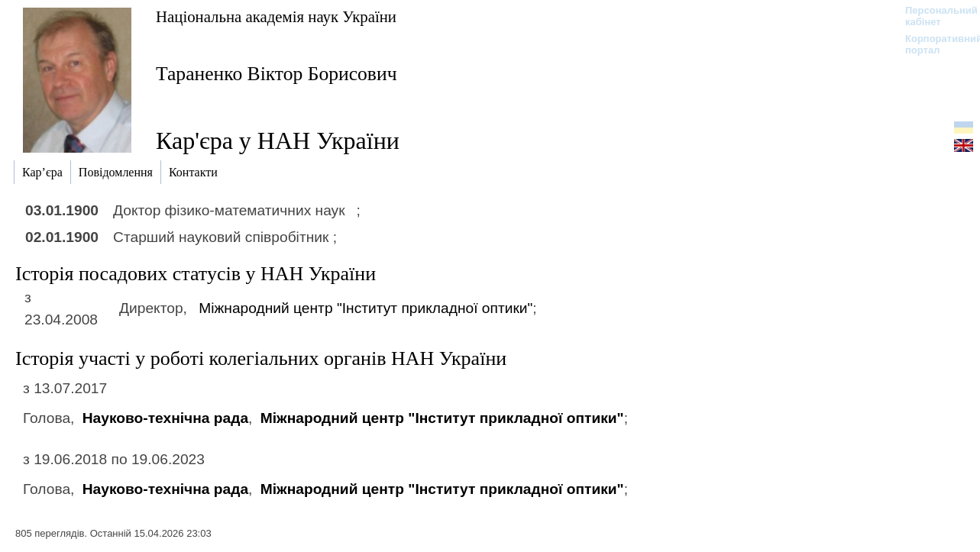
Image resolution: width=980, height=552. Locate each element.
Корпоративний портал (934, 44)
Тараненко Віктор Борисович (277, 74)
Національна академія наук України (276, 16)
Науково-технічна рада (165, 418)
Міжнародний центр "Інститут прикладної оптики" (365, 308)
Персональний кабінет (934, 16)
